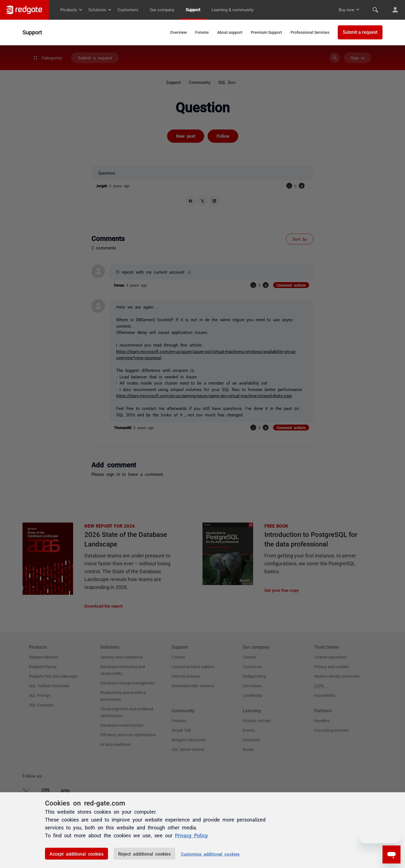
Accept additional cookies (76, 854)
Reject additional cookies (144, 854)
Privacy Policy (191, 835)
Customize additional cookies (210, 854)
